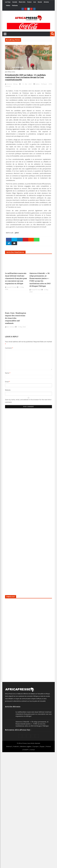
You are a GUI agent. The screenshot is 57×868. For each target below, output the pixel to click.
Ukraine (46, 2)
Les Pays (8, 2)
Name (8, 373)
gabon (17, 233)
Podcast (48, 746)
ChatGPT (26, 750)
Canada (15, 2)
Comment (9, 348)
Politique (44, 84)
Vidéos (8, 5)
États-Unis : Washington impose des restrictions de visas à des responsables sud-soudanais (16, 318)
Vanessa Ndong (13, 84)
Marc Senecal (11, 327)
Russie (40, 2)
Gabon (37, 84)
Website (8, 390)
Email (8, 382)
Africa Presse (23, 743)
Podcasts (15, 5)
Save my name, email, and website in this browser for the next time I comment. (28, 401)
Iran (35, 2)
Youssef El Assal (11, 287)
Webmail (9, 746)
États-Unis (22, 2)
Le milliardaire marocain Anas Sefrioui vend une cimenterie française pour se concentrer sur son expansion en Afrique (16, 278)
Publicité (16, 746)
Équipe (42, 746)
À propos (36, 746)
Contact (32, 750)
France (29, 2)
